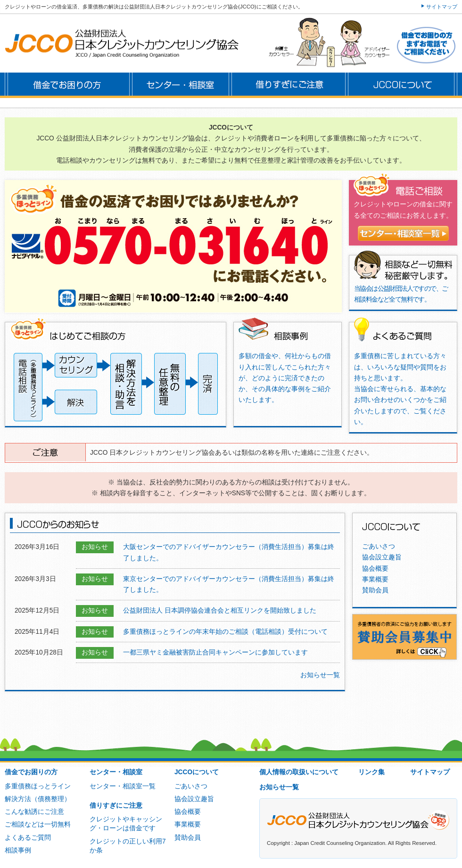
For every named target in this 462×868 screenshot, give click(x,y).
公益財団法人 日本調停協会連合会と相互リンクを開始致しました (220, 610)
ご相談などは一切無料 (38, 824)
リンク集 (371, 772)
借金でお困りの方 (31, 772)
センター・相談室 (116, 772)
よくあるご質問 (28, 838)
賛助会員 (375, 590)
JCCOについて (197, 772)
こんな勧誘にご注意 (34, 812)
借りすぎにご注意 (116, 806)
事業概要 (375, 579)
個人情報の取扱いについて (299, 772)
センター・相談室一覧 (123, 786)
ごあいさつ (379, 546)
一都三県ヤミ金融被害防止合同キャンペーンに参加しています (215, 652)
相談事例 (18, 850)
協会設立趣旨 (382, 557)
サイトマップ (442, 7)
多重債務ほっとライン (38, 786)
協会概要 (375, 569)
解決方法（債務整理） (38, 799)
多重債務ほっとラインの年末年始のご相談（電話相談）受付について (225, 632)
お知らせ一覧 (320, 675)
